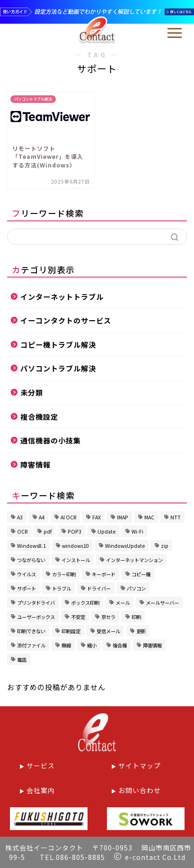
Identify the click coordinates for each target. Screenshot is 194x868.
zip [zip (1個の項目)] (165, 546)
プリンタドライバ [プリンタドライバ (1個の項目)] (36, 603)
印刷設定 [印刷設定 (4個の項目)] (71, 631)
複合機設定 (39, 416)
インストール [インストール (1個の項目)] (76, 560)
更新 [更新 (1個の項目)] (141, 631)
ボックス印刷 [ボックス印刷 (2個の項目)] (85, 603)
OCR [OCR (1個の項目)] (22, 531)
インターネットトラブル (62, 296)
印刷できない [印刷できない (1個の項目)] (31, 631)
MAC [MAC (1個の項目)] (149, 517)
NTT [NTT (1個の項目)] (176, 517)
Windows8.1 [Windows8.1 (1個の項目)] (31, 546)
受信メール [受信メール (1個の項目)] (108, 631)
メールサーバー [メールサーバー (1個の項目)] (162, 603)
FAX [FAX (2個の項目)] (97, 517)
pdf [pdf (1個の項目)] (48, 531)
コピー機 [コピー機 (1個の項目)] (141, 574)
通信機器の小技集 (51, 440)
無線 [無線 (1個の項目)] (66, 645)
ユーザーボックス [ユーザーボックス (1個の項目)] (36, 617)
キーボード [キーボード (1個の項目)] (104, 574)
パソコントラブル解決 (58, 368)
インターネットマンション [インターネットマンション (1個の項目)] (134, 560)
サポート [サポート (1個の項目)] (26, 588)
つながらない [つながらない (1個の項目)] (31, 560)
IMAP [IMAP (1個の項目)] (123, 517)
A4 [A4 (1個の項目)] (42, 517)
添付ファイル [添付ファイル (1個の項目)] (31, 645)
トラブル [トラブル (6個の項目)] (62, 588)
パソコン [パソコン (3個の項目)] (136, 588)
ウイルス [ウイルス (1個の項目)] (26, 574)
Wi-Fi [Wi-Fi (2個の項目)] (137, 531)
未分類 (32, 392)
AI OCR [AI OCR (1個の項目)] (68, 517)
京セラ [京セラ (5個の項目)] (108, 617)
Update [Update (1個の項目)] (106, 531)
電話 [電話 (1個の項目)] (22, 660)
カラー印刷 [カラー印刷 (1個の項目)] (64, 574)
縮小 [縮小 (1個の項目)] (92, 645)
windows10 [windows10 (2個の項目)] (75, 546)
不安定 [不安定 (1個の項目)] (78, 617)
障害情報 (35, 464)
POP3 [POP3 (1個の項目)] (75, 531)
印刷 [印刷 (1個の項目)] (136, 617)
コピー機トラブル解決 (58, 344)
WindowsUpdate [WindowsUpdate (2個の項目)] (125, 546)
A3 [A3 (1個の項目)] (20, 517)
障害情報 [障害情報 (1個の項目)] (152, 645)
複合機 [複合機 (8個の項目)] (120, 645)
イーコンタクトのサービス (66, 320)
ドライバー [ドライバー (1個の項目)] (99, 588)
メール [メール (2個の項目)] (123, 603)
